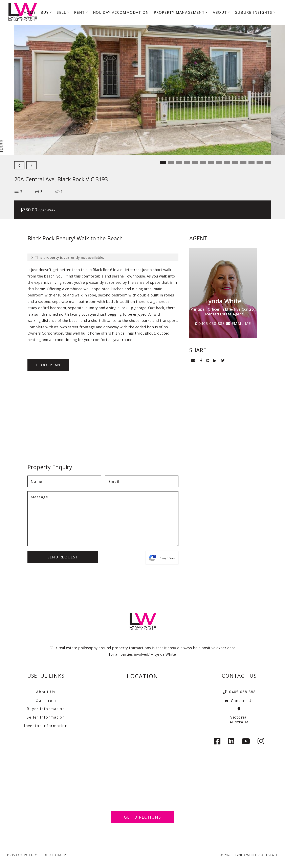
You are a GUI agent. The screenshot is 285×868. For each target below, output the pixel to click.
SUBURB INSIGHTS (254, 13)
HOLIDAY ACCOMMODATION (121, 13)
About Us (46, 692)
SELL (61, 13)
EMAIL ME (239, 323)
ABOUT (220, 13)
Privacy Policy (22, 855)
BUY (45, 13)
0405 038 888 (210, 323)
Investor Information (46, 726)
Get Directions (142, 817)
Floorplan (49, 365)
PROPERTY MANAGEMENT (179, 13)
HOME (30, 13)
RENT (79, 13)
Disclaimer (55, 855)
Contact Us (239, 701)
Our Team (46, 700)
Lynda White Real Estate (256, 855)
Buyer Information (46, 709)
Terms (172, 558)
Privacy (163, 558)
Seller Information (46, 717)
